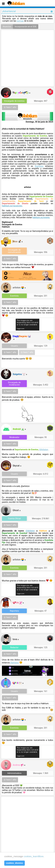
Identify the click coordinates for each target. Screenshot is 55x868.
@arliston (39, 166)
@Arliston (44, 450)
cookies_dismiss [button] (14, 863)
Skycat (16, 466)
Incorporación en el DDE (26, 27)
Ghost (16, 510)
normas (20, 21)
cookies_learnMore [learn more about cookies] (34, 856)
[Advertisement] (27, 58)
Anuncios (7, 27)
